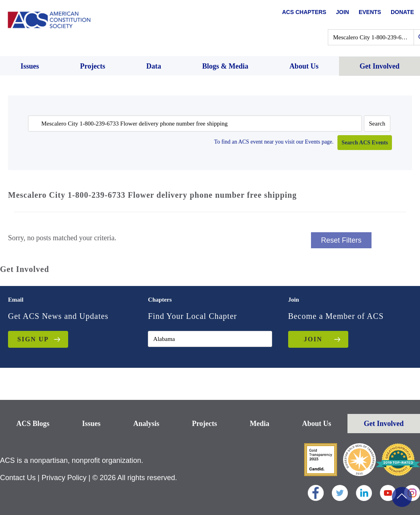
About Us (317, 424)
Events (370, 12)
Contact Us (18, 478)
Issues (91, 424)
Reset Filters (341, 240)
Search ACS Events (365, 143)
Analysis (146, 424)
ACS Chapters (304, 12)
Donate (402, 12)
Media (259, 424)
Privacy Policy (64, 478)
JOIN (313, 339)
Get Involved (384, 424)
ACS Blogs (33, 424)
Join (342, 12)
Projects (205, 424)
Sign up (33, 339)
